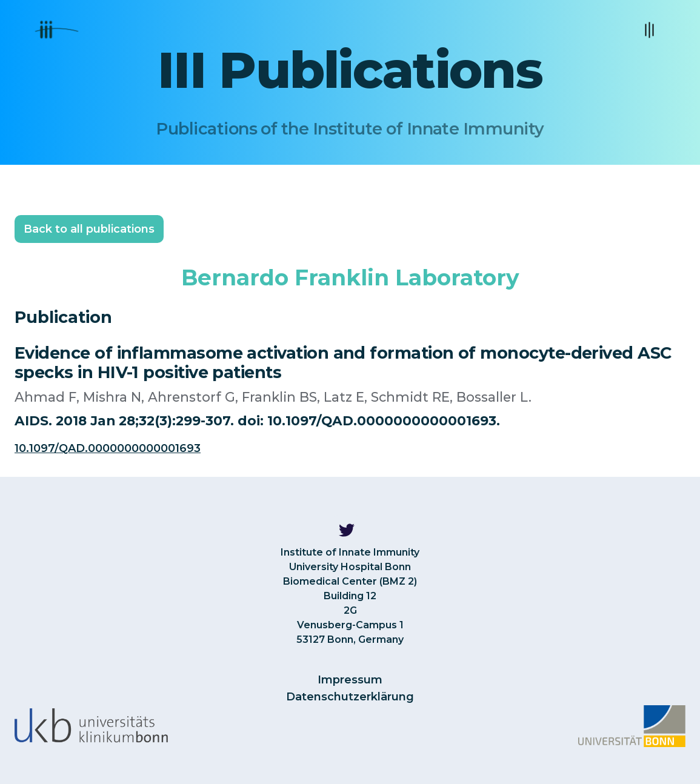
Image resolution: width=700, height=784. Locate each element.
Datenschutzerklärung (350, 697)
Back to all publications (89, 229)
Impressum (350, 680)
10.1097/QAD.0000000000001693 (108, 448)
